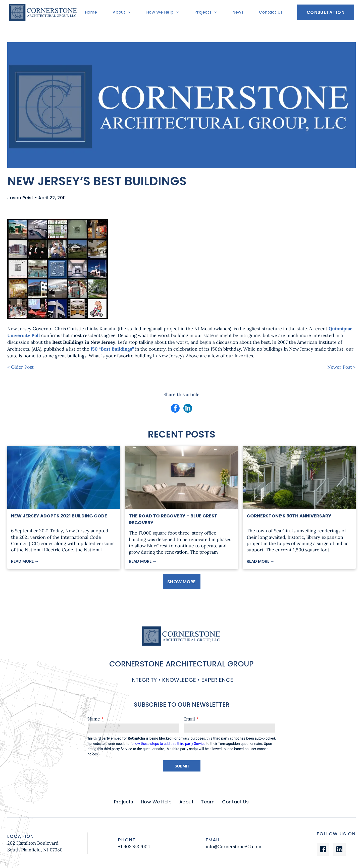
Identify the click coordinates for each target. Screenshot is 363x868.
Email (189, 719)
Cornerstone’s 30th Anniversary (289, 516)
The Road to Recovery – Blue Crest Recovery (173, 519)
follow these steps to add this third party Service (168, 744)
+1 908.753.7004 (134, 847)
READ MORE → (25, 561)
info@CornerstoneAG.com (234, 847)
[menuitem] (92, 12)
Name (94, 719)
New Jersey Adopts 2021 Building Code (59, 516)
